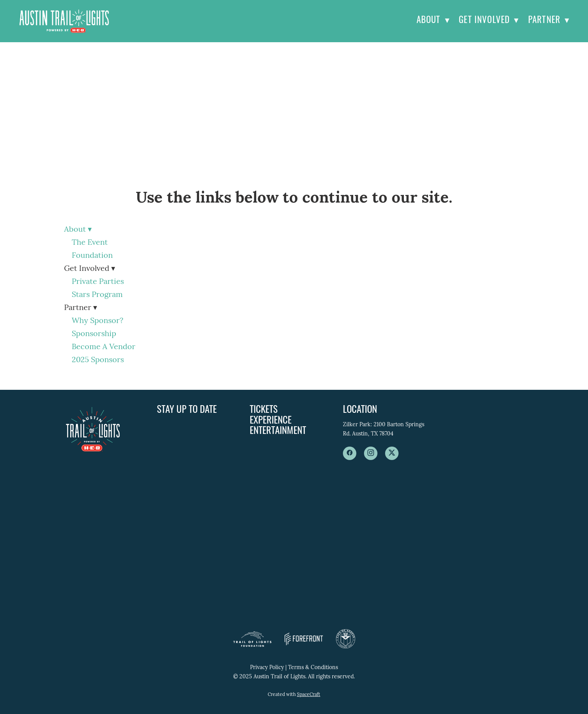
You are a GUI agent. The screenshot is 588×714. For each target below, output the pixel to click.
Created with (294, 695)
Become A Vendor (104, 347)
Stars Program (97, 295)
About (433, 21)
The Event (90, 243)
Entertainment (278, 431)
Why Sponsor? (97, 321)
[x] (392, 453)
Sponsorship (94, 334)
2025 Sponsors (98, 360)
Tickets (264, 410)
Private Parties (98, 282)
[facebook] (350, 453)
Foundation (92, 256)
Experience (271, 421)
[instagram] (371, 453)
